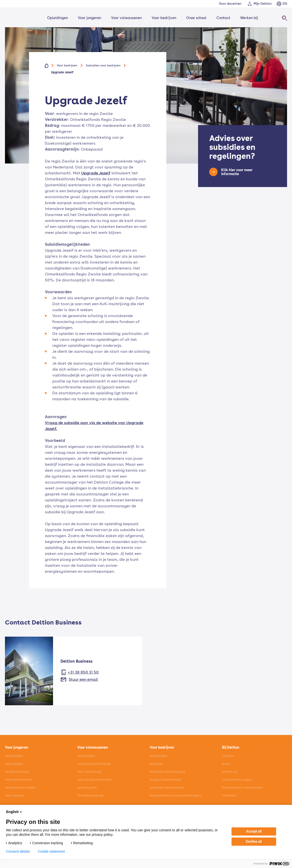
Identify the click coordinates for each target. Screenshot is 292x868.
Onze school (196, 18)
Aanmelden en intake (20, 787)
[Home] (19, 18)
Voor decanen (15, 795)
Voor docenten (230, 4)
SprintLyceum (87, 787)
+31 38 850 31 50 (83, 672)
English (15, 812)
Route (226, 764)
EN (285, 4)
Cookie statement (51, 851)
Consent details (18, 851)
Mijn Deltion (263, 4)
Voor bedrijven (164, 18)
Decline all (254, 841)
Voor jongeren (89, 18)
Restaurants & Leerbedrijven (243, 787)
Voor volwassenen (126, 18)
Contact (223, 18)
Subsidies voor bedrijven (103, 65)
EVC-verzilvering (89, 772)
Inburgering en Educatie (95, 780)
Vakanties (229, 795)
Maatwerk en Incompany (168, 772)
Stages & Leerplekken (166, 780)
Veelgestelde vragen (237, 780)
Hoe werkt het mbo (19, 780)
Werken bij (249, 18)
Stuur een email (83, 679)
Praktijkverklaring (90, 795)
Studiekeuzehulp (17, 772)
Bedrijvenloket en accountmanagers (176, 795)
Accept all (254, 831)
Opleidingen (58, 18)
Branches (156, 764)
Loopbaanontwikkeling (94, 764)
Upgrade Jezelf (96, 173)
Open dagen (14, 764)
